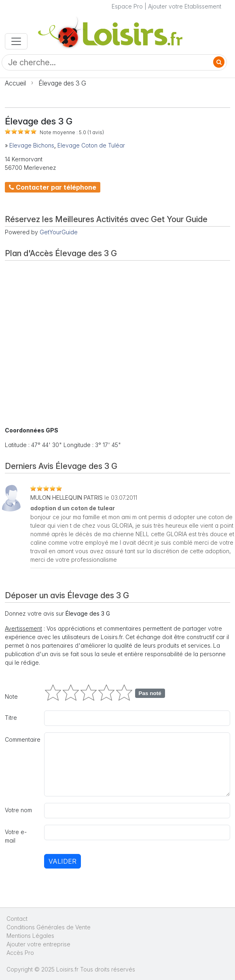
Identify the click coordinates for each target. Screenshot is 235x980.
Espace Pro (127, 6)
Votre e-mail (16, 836)
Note (11, 696)
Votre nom (18, 810)
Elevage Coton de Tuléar (91, 145)
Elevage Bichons (32, 145)
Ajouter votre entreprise (39, 944)
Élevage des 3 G (62, 83)
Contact (17, 919)
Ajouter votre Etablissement (185, 6)
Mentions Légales (30, 936)
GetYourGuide (59, 232)
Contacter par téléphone (53, 187)
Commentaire (22, 739)
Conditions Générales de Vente (49, 927)
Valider (62, 861)
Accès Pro (20, 953)
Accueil (15, 83)
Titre (11, 718)
